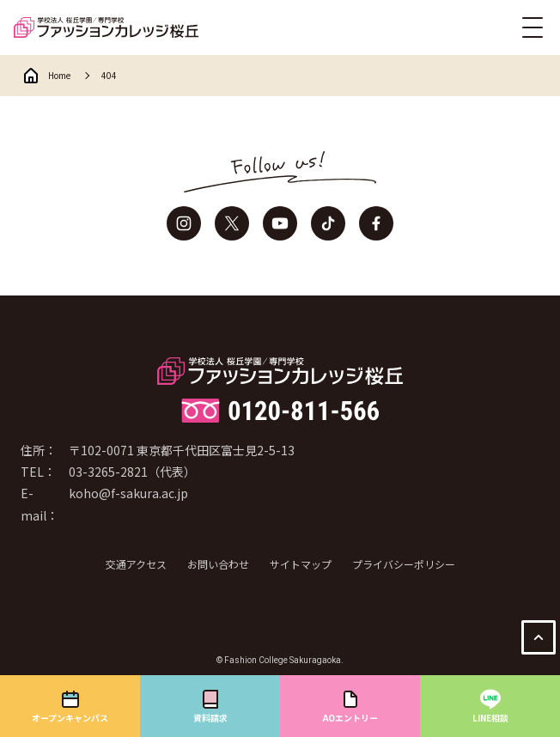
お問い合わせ (218, 564)
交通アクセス (136, 564)
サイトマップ (301, 564)
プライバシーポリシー (404, 564)
